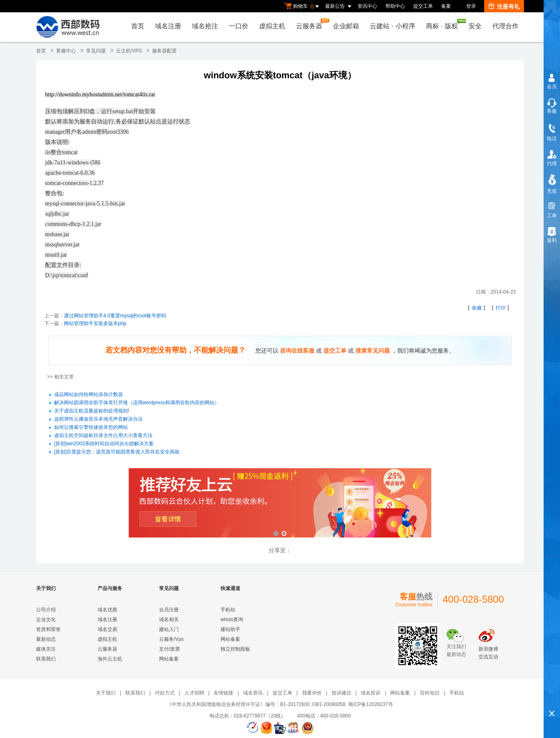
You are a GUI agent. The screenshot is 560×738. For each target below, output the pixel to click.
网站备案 (169, 659)
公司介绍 (46, 610)
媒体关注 (46, 649)
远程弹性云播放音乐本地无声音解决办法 (98, 419)
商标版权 (444, 24)
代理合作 (505, 26)
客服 (552, 111)
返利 (552, 240)
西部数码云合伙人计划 (280, 504)
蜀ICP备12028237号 (370, 704)
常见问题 (96, 51)
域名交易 (107, 629)
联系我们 (46, 659)
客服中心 (66, 51)
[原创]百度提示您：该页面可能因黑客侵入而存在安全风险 (117, 452)
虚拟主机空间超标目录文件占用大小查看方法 (103, 436)
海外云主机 (110, 659)
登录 (471, 6)
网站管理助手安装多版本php (95, 323)
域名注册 (168, 26)
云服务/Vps (171, 639)
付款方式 (165, 693)
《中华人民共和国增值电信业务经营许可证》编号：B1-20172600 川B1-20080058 (256, 704)
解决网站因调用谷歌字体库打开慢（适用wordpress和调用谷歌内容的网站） (137, 403)
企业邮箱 (346, 26)
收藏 (477, 308)
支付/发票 (170, 649)
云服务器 (311, 24)
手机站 (228, 610)
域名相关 (169, 620)
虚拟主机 (272, 26)
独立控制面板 (235, 649)
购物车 (303, 7)
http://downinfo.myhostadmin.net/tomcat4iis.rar (100, 95)
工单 (552, 216)
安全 (475, 26)
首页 (138, 26)
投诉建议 (341, 693)
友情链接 (223, 693)
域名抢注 (205, 26)
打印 (501, 308)
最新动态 (46, 639)
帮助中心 (395, 6)
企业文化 (46, 620)
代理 (552, 164)
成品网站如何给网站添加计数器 (89, 395)
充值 (552, 191)
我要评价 (312, 693)
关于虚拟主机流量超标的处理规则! (92, 411)
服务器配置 (164, 51)
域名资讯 (253, 693)
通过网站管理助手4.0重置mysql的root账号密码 (115, 316)
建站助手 (230, 629)
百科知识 (430, 693)
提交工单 (423, 6)
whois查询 (232, 620)
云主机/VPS (129, 51)
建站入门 (169, 629)
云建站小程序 (392, 26)
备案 (446, 6)
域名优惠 (107, 610)
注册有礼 (504, 7)
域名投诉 (371, 693)
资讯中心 (367, 6)
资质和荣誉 (48, 629)
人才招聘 (194, 693)
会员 (552, 87)
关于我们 (106, 693)
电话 (552, 139)
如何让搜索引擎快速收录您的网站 (91, 428)
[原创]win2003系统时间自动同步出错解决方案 (104, 444)
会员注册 (169, 610)
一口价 (239, 26)
